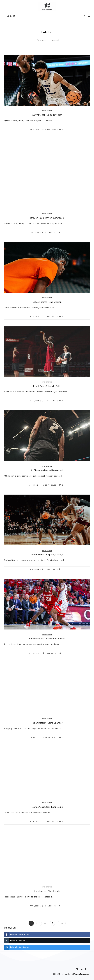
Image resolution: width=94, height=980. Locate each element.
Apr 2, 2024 (34, 569)
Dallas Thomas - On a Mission (47, 302)
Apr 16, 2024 (34, 485)
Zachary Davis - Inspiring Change (47, 555)
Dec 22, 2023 (34, 738)
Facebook (5, 16)
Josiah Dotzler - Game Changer (47, 723)
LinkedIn (11, 16)
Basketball (47, 111)
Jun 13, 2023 (34, 822)
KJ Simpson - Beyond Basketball (47, 470)
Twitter (8, 16)
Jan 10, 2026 (34, 130)
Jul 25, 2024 (34, 317)
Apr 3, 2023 (34, 906)
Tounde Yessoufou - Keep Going (47, 807)
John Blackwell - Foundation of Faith (47, 639)
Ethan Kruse (50, 130)
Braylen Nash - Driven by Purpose (47, 218)
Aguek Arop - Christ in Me (47, 891)
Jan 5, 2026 (34, 233)
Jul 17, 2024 (34, 401)
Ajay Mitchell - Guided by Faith (47, 115)
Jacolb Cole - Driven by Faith (47, 386)
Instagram (14, 16)
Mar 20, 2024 (34, 654)
